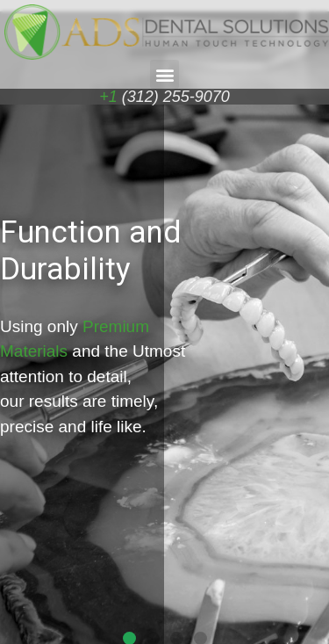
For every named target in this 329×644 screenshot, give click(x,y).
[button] (164, 74)
